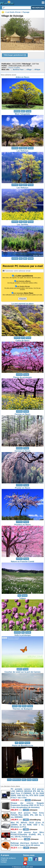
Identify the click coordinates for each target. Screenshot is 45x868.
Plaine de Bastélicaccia (22, 746)
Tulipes (22, 598)
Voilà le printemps (22, 635)
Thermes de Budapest (22, 709)
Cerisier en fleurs (22, 414)
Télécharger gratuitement (15, 55)
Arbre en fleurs (23, 77)
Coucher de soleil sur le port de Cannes (22, 672)
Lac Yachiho (22, 224)
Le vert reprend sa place (22, 304)
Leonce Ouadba (14, 68)
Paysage (28, 111)
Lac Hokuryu (22, 151)
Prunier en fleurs (22, 488)
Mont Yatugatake (22, 114)
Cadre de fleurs (22, 341)
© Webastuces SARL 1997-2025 (22, 867)
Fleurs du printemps (23, 377)
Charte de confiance (8, 858)
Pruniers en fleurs (22, 525)
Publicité (4, 860)
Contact (4, 862)
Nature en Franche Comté (22, 562)
